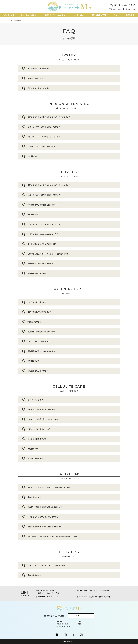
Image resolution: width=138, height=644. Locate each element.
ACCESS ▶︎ (81, 616)
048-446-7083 (125, 5)
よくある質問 (129, 15)
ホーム (10, 20)
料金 (116, 15)
